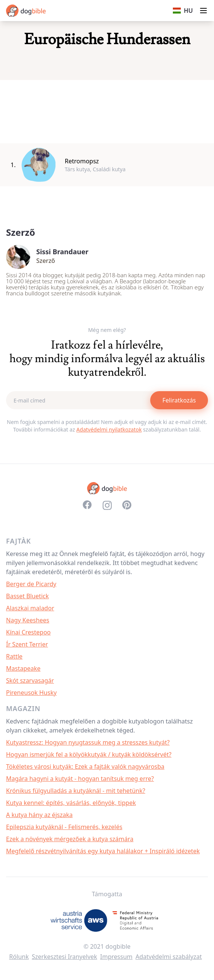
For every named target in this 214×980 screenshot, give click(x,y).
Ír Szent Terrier (27, 644)
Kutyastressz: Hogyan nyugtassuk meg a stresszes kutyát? (88, 742)
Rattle (14, 656)
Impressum (116, 957)
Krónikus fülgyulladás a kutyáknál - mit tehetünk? (76, 791)
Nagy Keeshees (28, 620)
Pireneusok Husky (31, 693)
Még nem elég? (107, 330)
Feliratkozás (179, 400)
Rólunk (19, 957)
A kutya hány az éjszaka (39, 815)
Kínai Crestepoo (28, 632)
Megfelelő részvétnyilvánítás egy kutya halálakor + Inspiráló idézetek (103, 851)
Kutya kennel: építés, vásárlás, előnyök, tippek (71, 803)
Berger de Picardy (31, 584)
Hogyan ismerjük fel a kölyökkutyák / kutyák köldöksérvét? (89, 754)
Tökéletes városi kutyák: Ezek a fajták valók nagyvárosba (85, 766)
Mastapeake (23, 668)
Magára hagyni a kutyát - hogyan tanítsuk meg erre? (80, 779)
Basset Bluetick (27, 596)
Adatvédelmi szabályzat (169, 957)
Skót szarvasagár (30, 680)
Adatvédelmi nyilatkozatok (109, 429)
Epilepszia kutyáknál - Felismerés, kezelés (64, 827)
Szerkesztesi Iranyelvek (64, 957)
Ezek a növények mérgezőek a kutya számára (70, 839)
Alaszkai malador (30, 608)
